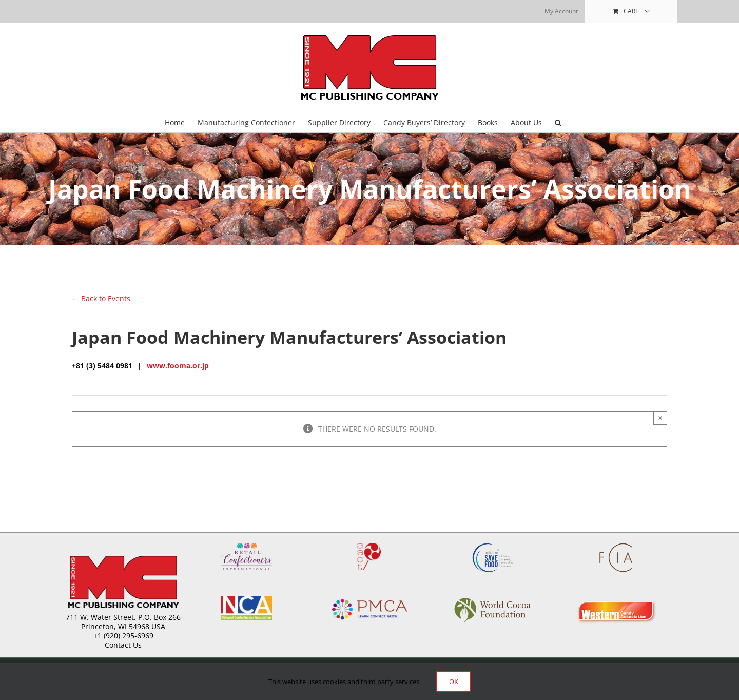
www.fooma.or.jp (178, 366)
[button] (558, 122)
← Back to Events (101, 298)
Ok (454, 682)
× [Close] (660, 418)
